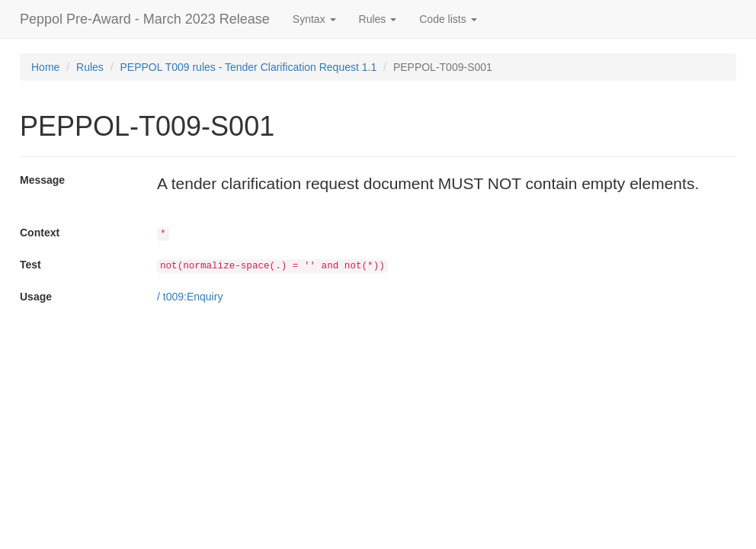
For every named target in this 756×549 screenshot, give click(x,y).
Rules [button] (378, 19)
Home (45, 67)
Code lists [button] (448, 19)
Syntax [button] (314, 19)
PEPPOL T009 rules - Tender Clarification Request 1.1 (249, 67)
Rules (90, 67)
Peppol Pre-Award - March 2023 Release (145, 19)
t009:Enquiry (193, 297)
